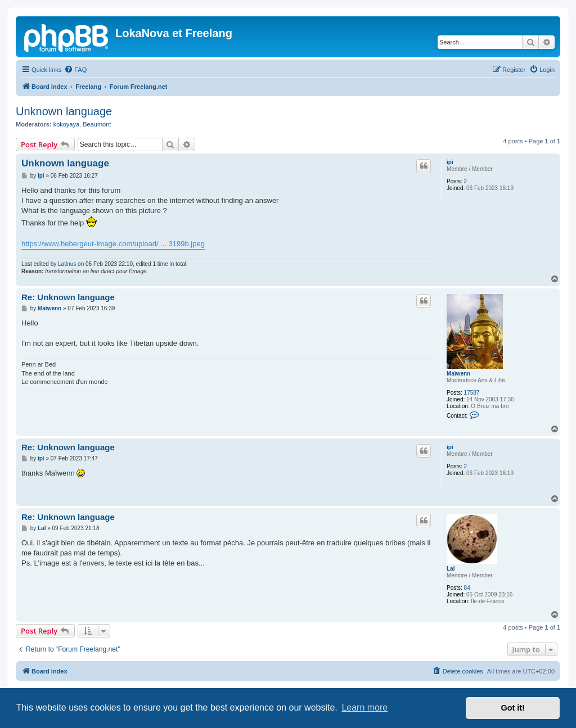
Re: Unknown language (68, 297)
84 (467, 588)
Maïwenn (458, 374)
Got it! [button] (513, 708)
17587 (472, 393)
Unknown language (64, 111)
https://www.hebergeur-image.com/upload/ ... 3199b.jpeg (113, 244)
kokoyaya (66, 124)
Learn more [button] (364, 707)
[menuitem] (75, 70)
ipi (450, 162)
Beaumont (97, 124)
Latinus (67, 264)
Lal (451, 569)
